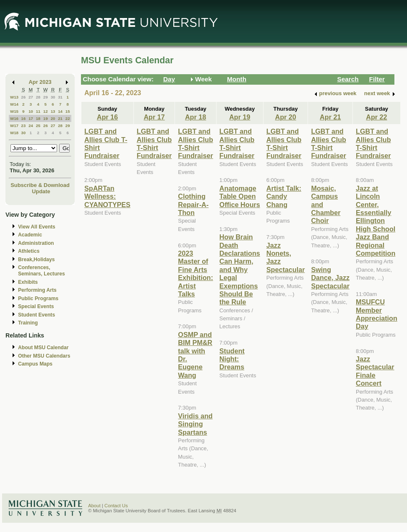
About (94, 506)
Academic (30, 235)
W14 (14, 104)
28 (38, 97)
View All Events (37, 227)
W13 (14, 97)
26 (23, 97)
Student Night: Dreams (232, 359)
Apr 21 (330, 117)
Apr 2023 (40, 82)
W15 (14, 111)
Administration (36, 243)
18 (38, 118)
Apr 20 (285, 117)
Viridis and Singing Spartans (195, 424)
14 (60, 111)
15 (68, 111)
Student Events (37, 315)
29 (46, 97)
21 (60, 118)
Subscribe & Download (40, 185)
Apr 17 (154, 117)
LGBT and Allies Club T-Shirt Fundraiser (154, 143)
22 (68, 118)
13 (53, 111)
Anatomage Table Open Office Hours (240, 196)
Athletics (29, 251)
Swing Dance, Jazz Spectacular (330, 278)
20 (53, 118)
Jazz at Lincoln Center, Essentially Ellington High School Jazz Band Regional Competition (376, 221)
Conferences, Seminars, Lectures (42, 271)
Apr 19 (240, 117)
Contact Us (116, 506)
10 (31, 111)
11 (38, 111)
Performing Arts (37, 290)
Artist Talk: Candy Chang (284, 196)
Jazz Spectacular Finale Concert (375, 371)
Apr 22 (376, 117)
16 (23, 118)
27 (31, 97)
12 (46, 111)
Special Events (36, 306)
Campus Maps (35, 364)
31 (60, 97)
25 (38, 126)
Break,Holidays (37, 260)
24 (31, 126)
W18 (14, 133)
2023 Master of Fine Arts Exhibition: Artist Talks (195, 274)
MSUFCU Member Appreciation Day (377, 314)
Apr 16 (107, 117)
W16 (14, 118)
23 (23, 126)
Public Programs (38, 298)
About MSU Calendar (43, 348)
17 (31, 118)
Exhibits (28, 282)
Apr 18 (196, 117)
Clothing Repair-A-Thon (193, 204)
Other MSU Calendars (44, 356)
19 (46, 118)
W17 (14, 126)
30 (53, 97)
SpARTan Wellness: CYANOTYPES (107, 196)
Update (41, 191)
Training (28, 323)
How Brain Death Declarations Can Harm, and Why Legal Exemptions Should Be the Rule (240, 269)
